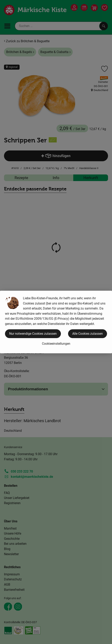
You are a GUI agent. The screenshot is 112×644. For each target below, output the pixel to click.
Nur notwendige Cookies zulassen (33, 334)
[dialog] (56, 322)
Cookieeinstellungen (56, 344)
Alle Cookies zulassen (88, 334)
